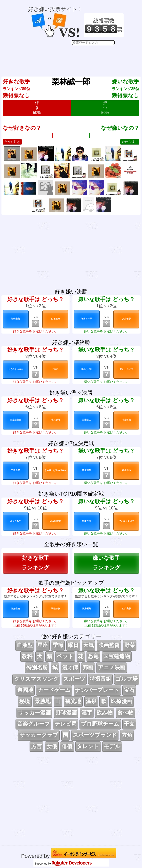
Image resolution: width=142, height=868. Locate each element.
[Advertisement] (76, 57)
